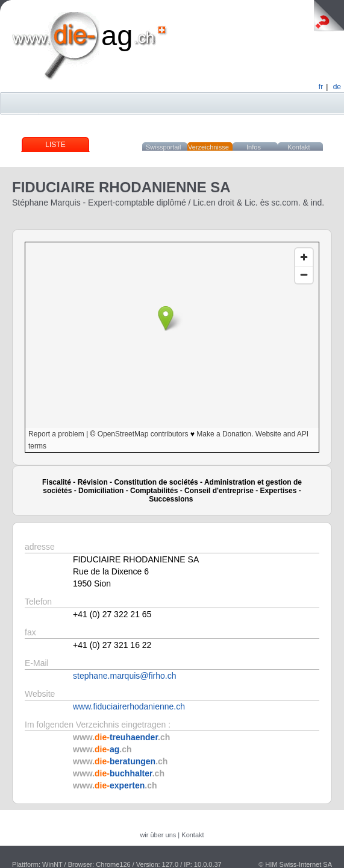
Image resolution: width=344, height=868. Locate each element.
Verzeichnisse (208, 147)
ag (117, 35)
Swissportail (164, 147)
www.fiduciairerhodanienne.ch (129, 706)
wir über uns (158, 835)
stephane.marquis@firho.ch (124, 676)
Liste (55, 145)
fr (321, 87)
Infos (254, 147)
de (337, 87)
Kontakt (299, 147)
